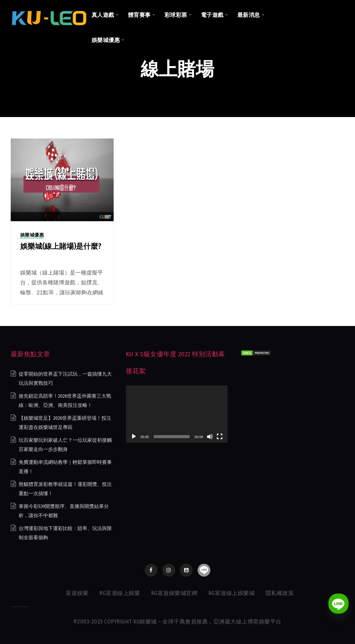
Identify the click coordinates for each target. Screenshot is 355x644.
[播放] (134, 437)
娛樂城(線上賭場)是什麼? (61, 246)
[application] (177, 414)
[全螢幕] (220, 437)
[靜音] (210, 437)
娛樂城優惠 (32, 235)
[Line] (338, 604)
